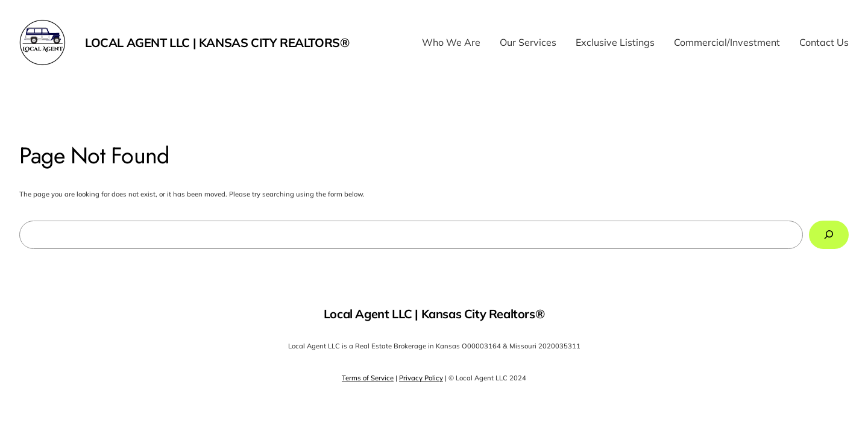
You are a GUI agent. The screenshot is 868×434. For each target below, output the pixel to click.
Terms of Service (368, 378)
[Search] (829, 235)
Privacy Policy (421, 378)
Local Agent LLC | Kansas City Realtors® (217, 42)
